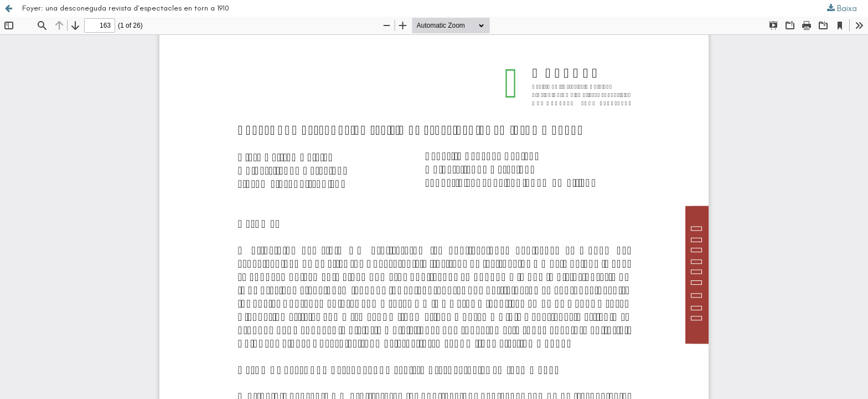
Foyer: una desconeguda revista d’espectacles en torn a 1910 (126, 8)
